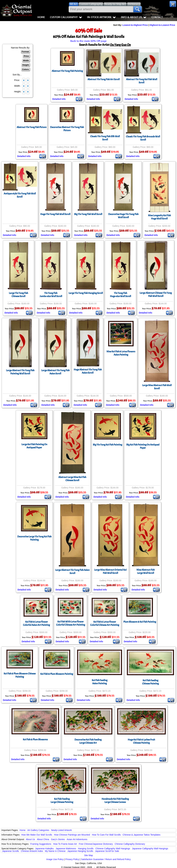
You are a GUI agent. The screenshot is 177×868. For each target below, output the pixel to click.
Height (26, 65)
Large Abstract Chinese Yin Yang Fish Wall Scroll (156, 295)
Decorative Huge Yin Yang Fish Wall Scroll (123, 216)
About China (43, 839)
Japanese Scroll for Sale (107, 851)
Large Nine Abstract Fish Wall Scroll (157, 387)
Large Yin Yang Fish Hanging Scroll (86, 293)
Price (26, 56)
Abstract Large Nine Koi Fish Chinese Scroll (72, 479)
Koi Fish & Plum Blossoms (35, 740)
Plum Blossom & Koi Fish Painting (140, 622)
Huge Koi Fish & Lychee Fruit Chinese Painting (141, 741)
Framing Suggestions (41, 844)
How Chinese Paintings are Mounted (72, 835)
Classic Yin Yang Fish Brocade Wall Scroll (143, 138)
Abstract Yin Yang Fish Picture (32, 127)
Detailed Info (59, 99)
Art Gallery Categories (38, 830)
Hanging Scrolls (86, 849)
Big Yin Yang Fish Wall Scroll (88, 214)
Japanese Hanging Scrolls (80, 851)
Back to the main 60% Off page (88, 41)
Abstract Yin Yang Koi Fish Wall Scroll (142, 81)
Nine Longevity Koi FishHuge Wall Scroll (159, 217)
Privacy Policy (72, 859)
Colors (26, 69)
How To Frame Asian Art (65, 844)
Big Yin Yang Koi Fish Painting (108, 445)
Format (25, 52)
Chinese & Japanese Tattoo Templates (142, 835)
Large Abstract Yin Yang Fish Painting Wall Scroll (20, 372)
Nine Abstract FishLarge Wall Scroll (146, 571)
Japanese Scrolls (11, 851)
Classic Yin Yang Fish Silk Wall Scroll (105, 138)
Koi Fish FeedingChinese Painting (150, 682)
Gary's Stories (58, 839)
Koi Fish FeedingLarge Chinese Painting (62, 801)
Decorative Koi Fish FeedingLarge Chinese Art (88, 741)
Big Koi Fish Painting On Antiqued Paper (143, 446)
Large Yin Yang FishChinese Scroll (18, 295)
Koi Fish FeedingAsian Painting (100, 682)
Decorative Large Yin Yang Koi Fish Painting (34, 538)
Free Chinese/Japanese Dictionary (96, 844)
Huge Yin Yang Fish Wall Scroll (55, 214)
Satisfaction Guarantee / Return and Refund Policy (106, 859)
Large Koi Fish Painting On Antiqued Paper (34, 446)
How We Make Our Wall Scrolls (37, 835)
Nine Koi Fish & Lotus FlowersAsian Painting (121, 353)
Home (41, 17)
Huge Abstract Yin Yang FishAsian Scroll (88, 371)
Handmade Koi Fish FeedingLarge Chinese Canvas (115, 801)
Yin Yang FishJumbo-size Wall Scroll (51, 295)
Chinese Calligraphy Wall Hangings (113, 849)
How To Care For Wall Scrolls (106, 835)
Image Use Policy (55, 859)
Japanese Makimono (66, 849)
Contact (157, 17)
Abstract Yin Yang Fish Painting (67, 71)
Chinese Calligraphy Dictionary (130, 844)
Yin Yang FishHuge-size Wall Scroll (121, 295)
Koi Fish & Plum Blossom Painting (57, 674)
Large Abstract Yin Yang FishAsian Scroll (55, 372)
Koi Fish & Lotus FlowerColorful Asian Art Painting (36, 623)
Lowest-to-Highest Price (135, 25)
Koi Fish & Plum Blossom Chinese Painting (20, 675)
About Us (30, 839)
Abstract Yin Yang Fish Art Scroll (104, 79)
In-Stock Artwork (101, 17)
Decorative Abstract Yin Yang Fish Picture (67, 129)
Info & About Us (134, 17)
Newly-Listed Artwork (61, 830)
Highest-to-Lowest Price (162, 25)
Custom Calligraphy (66, 17)
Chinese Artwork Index (32, 851)
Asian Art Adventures (77, 839)
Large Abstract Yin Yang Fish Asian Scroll (72, 572)
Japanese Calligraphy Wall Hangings (150, 849)
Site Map (88, 855)
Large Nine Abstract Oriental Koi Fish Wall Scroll (110, 571)
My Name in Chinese (55, 851)
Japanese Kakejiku (45, 849)
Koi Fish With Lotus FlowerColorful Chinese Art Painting (71, 623)
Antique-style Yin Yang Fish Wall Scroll (20, 195)
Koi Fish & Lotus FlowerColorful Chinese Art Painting (105, 623)
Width (26, 60)
